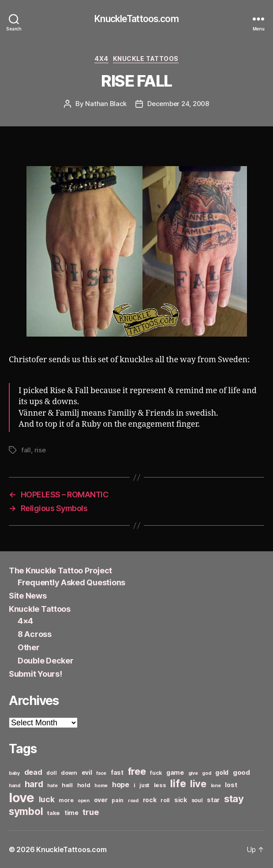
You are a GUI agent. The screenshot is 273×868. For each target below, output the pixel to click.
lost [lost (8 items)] (231, 785)
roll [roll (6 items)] (165, 800)
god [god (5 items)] (206, 773)
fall (26, 450)
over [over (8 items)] (101, 800)
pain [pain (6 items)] (118, 800)
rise (40, 450)
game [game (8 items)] (175, 772)
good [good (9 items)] (241, 772)
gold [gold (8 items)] (222, 772)
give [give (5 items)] (193, 773)
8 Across (35, 634)
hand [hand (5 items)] (15, 786)
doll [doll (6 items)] (51, 773)
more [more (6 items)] (66, 800)
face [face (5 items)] (101, 773)
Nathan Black (106, 104)
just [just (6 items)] (144, 785)
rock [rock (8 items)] (150, 800)
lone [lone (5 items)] (216, 786)
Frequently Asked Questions (71, 582)
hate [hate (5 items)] (52, 786)
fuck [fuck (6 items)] (156, 773)
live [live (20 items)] (198, 784)
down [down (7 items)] (69, 773)
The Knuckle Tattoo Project (60, 570)
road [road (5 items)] (133, 801)
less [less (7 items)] (160, 785)
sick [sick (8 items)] (181, 800)
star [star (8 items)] (213, 800)
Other (29, 647)
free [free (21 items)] (137, 771)
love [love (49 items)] (22, 798)
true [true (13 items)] (90, 812)
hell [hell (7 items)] (67, 785)
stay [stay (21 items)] (234, 799)
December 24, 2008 (178, 104)
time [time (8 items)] (71, 813)
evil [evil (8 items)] (87, 772)
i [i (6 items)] (135, 785)
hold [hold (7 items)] (84, 785)
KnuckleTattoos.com (136, 19)
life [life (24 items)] (178, 783)
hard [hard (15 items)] (34, 784)
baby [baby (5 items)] (14, 773)
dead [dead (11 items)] (33, 772)
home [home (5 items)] (101, 786)
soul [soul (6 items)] (197, 800)
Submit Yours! (36, 674)
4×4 (25, 621)
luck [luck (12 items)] (47, 799)
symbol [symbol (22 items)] (26, 811)
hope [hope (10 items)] (121, 785)
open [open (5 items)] (84, 801)
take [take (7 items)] (54, 813)
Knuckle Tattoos (146, 59)
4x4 (101, 59)
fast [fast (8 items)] (117, 772)
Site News (28, 596)
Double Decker (46, 661)
